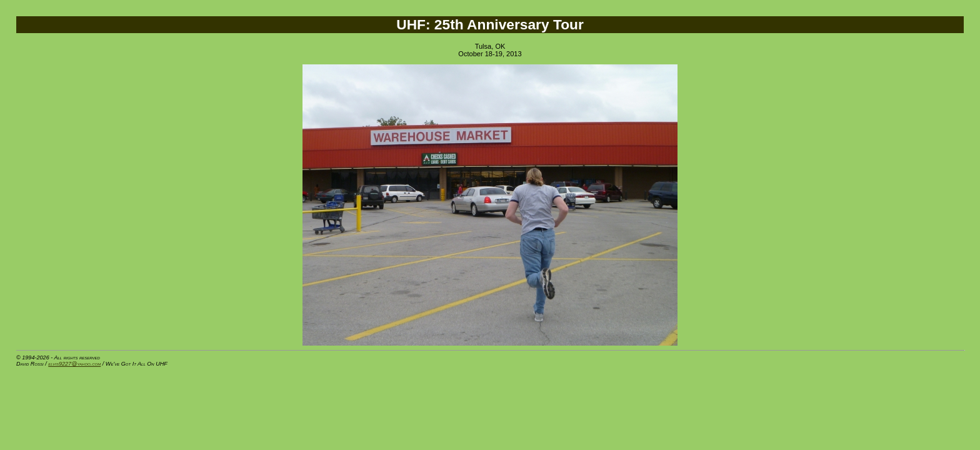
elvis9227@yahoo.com (74, 364)
